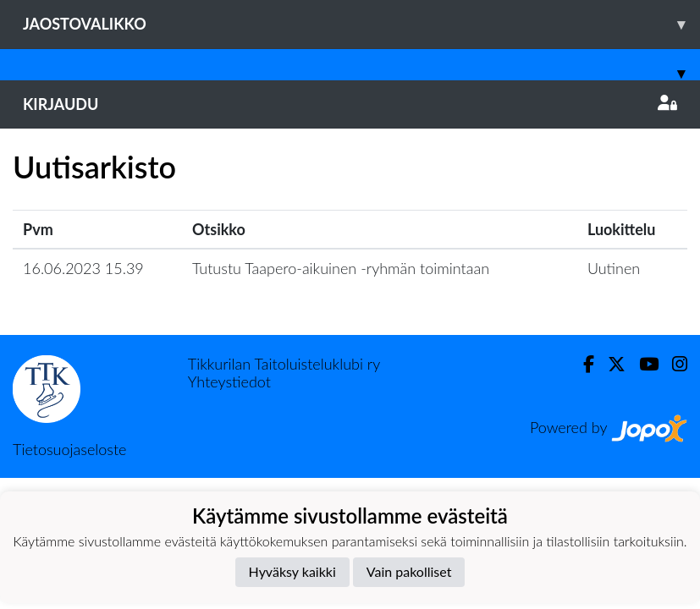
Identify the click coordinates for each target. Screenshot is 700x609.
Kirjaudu (350, 104)
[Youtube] (642, 364)
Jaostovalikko (361, 24)
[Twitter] (610, 364)
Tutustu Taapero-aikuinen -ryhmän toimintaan (341, 268)
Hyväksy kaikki (292, 571)
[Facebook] (582, 364)
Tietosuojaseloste (69, 449)
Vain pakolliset (409, 571)
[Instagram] (673, 364)
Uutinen (614, 268)
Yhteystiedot (229, 381)
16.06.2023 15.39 (83, 268)
